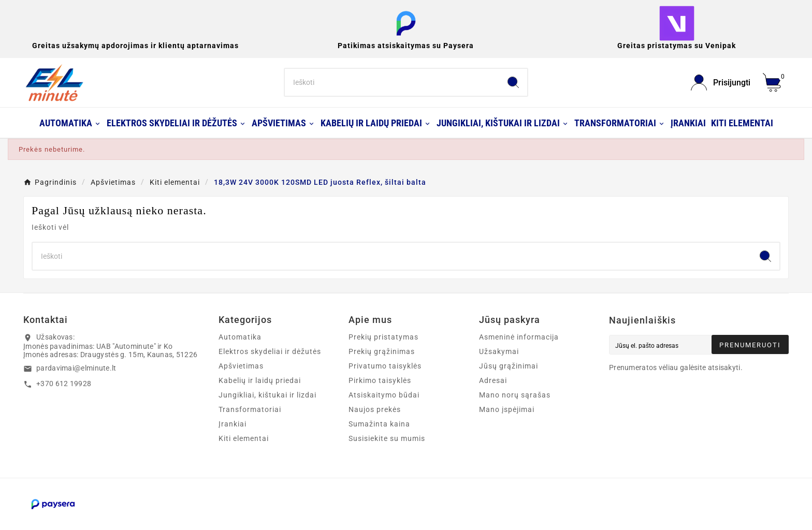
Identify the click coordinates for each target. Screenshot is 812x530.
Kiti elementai (244, 438)
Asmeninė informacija (519, 337)
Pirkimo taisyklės (380, 380)
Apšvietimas (241, 366)
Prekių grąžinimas (382, 351)
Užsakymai (499, 351)
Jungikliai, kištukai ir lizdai (267, 395)
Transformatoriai (250, 409)
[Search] (392, 82)
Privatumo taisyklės (385, 366)
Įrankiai (233, 424)
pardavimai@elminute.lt (76, 368)
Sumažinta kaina (379, 424)
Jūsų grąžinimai (509, 366)
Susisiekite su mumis (387, 438)
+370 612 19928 (64, 384)
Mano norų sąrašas (515, 395)
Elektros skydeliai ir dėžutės (270, 351)
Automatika (240, 337)
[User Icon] (721, 83)
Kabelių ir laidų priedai (260, 380)
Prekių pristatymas (383, 337)
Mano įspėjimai (507, 409)
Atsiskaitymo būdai (384, 395)
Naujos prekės (375, 409)
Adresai (493, 380)
